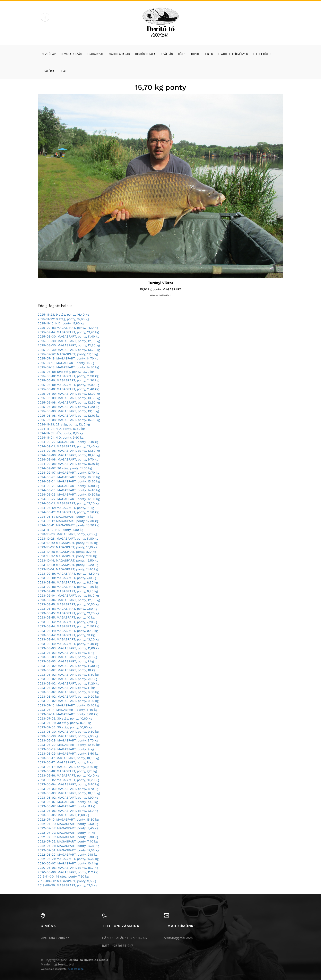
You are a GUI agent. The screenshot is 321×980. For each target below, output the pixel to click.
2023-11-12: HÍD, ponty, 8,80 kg (60, 530)
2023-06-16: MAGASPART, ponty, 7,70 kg (67, 771)
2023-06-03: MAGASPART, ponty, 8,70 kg (68, 789)
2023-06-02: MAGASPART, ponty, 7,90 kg (68, 798)
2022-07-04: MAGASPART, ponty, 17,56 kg (68, 850)
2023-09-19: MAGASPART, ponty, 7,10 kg (67, 578)
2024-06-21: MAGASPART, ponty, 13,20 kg (68, 503)
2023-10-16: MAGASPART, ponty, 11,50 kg (68, 543)
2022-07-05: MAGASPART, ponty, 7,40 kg (68, 841)
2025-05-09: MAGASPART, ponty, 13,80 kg (69, 398)
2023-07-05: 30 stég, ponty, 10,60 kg (65, 719)
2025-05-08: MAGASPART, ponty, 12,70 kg (69, 416)
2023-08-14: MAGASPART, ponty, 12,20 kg (68, 639)
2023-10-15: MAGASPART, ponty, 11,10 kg (67, 556)
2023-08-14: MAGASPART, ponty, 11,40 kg (68, 644)
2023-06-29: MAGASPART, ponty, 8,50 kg (68, 754)
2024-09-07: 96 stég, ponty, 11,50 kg (65, 468)
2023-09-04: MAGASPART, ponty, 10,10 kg (68, 596)
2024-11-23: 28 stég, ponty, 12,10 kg (64, 424)
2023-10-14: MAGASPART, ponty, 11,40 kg (68, 569)
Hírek (182, 54)
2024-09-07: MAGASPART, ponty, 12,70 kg (68, 473)
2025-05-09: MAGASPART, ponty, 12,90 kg (69, 394)
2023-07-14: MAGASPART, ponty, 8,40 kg (68, 710)
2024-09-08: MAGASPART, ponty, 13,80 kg (69, 451)
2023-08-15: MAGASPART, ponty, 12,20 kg (68, 613)
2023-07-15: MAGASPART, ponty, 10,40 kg (68, 705)
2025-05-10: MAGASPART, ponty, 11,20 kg (68, 380)
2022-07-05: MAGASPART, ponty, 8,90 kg (68, 837)
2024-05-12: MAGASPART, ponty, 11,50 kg (68, 512)
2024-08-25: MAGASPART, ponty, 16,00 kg (69, 477)
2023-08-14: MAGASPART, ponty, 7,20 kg (67, 622)
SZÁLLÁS (167, 54)
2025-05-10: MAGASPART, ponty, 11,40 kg (68, 389)
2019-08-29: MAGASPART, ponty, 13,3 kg (67, 885)
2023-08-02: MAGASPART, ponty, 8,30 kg (68, 692)
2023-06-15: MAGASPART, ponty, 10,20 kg (68, 780)
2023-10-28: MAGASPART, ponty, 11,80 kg (68, 539)
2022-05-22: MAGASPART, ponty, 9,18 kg (68, 855)
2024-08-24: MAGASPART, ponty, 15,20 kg (69, 481)
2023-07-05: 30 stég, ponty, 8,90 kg (64, 723)
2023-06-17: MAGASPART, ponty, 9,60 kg (68, 767)
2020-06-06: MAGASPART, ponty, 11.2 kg (68, 872)
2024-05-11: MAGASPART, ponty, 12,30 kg (68, 521)
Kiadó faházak (119, 54)
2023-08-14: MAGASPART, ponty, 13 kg (66, 635)
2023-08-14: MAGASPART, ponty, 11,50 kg (68, 626)
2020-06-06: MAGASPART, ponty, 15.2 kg (68, 868)
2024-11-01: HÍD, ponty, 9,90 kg (61, 438)
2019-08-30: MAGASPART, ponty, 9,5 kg (67, 881)
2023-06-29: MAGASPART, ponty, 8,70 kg (68, 740)
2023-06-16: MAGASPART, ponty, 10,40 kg (68, 775)
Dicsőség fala (145, 54)
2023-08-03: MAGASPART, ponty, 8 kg (66, 653)
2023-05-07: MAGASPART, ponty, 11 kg (66, 806)
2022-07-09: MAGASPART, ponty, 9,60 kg (68, 824)
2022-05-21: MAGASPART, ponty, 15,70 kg (68, 859)
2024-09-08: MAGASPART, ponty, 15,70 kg (69, 464)
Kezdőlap (49, 54)
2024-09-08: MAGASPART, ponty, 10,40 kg (69, 455)
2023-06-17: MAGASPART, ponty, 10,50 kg (68, 758)
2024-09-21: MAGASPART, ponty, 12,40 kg (68, 446)
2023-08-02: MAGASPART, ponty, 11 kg (66, 688)
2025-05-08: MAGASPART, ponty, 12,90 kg (69, 402)
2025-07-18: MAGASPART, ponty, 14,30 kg (68, 367)
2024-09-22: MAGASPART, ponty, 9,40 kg (68, 442)
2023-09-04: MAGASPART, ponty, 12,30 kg (69, 600)
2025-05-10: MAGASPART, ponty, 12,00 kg (68, 385)
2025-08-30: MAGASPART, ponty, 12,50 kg (69, 341)
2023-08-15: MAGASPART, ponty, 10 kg (66, 617)
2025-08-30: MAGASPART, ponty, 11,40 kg (68, 337)
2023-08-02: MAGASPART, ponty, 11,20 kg (68, 683)
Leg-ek (209, 54)
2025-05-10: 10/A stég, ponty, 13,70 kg (66, 372)
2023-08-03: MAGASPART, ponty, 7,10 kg (67, 657)
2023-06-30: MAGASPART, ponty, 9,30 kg (68, 732)
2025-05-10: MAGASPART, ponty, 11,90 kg (68, 376)
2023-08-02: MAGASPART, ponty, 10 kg (67, 670)
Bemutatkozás (71, 54)
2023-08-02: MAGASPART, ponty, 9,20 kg (68, 697)
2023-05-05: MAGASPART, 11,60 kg (63, 815)
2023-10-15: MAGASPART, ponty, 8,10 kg (67, 552)
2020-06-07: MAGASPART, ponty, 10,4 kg (68, 863)
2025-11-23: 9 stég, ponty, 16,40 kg (63, 315)
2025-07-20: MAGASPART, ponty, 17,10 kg (68, 354)
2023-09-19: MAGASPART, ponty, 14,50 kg (68, 574)
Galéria (49, 71)
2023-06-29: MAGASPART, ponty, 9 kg (66, 749)
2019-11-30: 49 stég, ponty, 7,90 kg (63, 877)
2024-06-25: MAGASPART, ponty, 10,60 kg (69, 495)
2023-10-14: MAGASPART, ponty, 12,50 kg (68, 560)
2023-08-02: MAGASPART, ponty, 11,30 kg (68, 666)
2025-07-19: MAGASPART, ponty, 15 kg (66, 363)
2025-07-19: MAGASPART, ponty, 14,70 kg (68, 358)
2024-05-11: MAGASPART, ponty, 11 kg (66, 517)
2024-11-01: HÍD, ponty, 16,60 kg (61, 429)
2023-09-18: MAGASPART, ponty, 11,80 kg (68, 587)
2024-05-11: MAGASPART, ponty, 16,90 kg (68, 525)
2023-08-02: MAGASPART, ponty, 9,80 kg (68, 701)
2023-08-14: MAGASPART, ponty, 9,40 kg (68, 631)
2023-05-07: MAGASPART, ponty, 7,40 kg (68, 802)
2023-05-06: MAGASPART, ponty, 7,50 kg (68, 811)
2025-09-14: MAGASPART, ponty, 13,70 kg (68, 332)
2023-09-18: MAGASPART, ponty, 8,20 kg (68, 591)
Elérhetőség (262, 54)
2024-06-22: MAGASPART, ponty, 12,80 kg (69, 499)
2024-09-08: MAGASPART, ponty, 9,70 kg (68, 459)
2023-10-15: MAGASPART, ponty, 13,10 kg (67, 547)
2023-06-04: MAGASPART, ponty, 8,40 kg (68, 784)
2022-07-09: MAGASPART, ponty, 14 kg (66, 833)
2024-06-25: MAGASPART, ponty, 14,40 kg (69, 490)
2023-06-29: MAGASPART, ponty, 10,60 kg (69, 745)
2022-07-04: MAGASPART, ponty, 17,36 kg (68, 846)
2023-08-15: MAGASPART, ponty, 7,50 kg (67, 609)
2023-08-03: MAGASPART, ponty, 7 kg (66, 661)
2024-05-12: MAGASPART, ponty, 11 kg (66, 508)
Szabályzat (95, 54)
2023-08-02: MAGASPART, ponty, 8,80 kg (68, 675)
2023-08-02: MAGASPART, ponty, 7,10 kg (67, 679)
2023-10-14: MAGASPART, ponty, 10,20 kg (68, 565)
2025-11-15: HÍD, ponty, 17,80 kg (61, 323)
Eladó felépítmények (233, 54)
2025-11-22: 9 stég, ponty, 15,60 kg (63, 319)
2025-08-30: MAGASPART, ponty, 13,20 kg (69, 350)
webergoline (76, 969)
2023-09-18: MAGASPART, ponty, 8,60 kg (68, 582)
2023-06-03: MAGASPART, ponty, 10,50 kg (69, 793)
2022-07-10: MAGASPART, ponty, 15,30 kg (68, 820)
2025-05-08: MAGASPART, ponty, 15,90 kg (69, 420)
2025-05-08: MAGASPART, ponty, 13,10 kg (68, 411)
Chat (63, 71)
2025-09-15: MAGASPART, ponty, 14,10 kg (68, 328)
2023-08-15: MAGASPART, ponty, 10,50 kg (68, 604)
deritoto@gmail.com (178, 938)
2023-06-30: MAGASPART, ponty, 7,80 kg (68, 736)
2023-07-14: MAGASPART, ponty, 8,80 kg (68, 714)
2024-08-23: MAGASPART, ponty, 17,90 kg (68, 486)
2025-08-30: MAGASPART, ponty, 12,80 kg (69, 345)
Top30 (195, 54)
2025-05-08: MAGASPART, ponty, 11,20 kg (68, 407)
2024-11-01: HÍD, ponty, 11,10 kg (60, 433)
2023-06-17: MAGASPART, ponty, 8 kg (65, 762)
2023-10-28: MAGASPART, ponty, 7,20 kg (67, 534)
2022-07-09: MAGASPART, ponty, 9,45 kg (68, 828)
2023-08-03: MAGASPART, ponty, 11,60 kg (68, 648)
